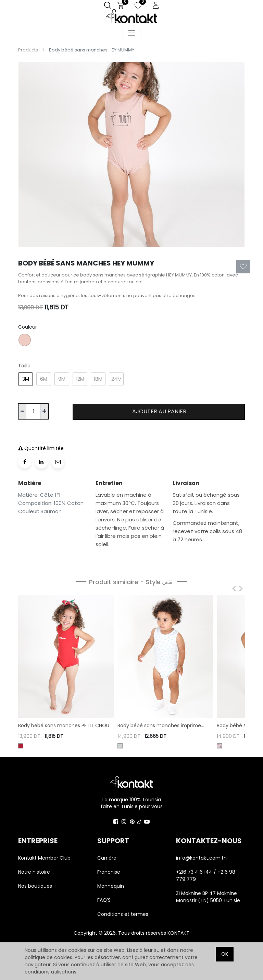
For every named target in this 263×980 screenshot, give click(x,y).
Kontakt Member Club (44, 858)
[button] (243, 267)
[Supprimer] (22, 411)
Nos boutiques (35, 886)
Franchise (109, 872)
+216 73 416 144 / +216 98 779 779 (206, 876)
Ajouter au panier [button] (159, 411)
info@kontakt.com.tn (202, 858)
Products (28, 50)
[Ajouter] (44, 411)
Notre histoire (34, 872)
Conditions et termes (123, 914)
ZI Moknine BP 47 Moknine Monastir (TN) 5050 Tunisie (208, 897)
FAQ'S (104, 900)
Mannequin (111, 886)
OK (225, 954)
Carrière (107, 858)
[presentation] (233, 589)
